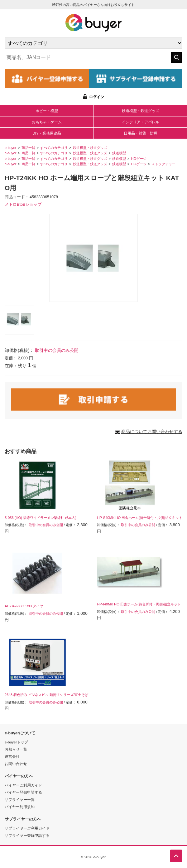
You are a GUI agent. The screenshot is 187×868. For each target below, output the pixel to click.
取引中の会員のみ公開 (57, 350)
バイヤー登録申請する (23, 792)
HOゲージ (139, 159)
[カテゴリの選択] (93, 43)
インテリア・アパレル (141, 122)
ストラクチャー (163, 164)
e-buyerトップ (16, 742)
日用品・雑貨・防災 (141, 133)
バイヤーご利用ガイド (23, 785)
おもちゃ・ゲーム (47, 122)
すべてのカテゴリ (54, 148)
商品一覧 (28, 148)
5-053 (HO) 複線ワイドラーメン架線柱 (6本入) (41, 518)
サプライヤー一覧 (20, 799)
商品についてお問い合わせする (152, 432)
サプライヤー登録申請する (27, 835)
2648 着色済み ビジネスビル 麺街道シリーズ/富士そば (46, 695)
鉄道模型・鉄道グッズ (141, 111)
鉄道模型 (119, 153)
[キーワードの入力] (88, 57)
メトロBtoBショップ (23, 205)
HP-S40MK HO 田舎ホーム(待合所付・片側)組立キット (139, 518)
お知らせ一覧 (16, 749)
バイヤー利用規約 (20, 807)
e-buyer (10, 148)
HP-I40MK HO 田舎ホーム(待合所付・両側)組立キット (139, 604)
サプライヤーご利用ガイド (27, 828)
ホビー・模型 (47, 111)
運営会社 (12, 756)
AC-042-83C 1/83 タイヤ (24, 606)
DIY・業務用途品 (47, 133)
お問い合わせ (16, 764)
